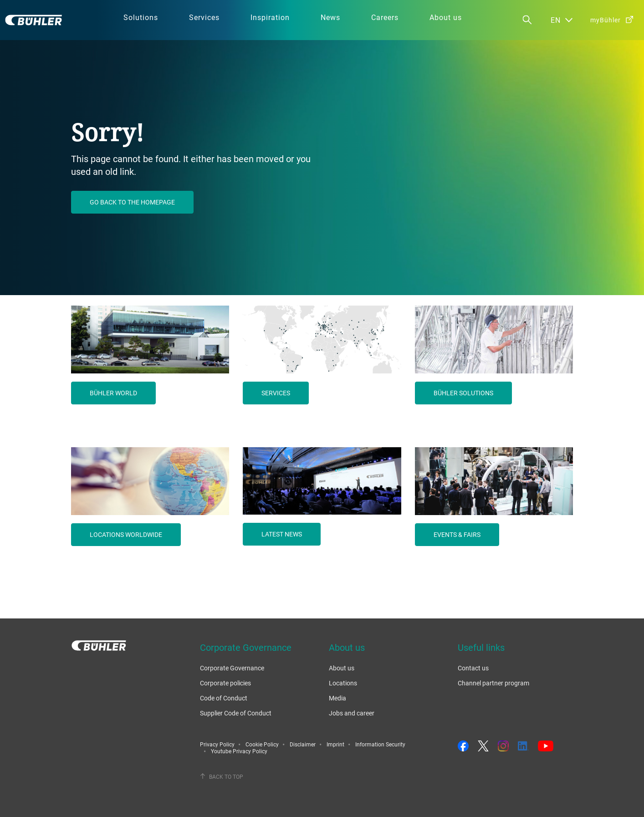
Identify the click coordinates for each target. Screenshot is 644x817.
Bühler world (113, 393)
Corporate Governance (232, 668)
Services (276, 393)
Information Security (380, 744)
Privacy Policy (217, 744)
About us (342, 668)
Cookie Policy (262, 744)
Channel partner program (493, 683)
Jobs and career (352, 713)
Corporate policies (225, 683)
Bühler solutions (463, 393)
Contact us (473, 668)
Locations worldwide (126, 534)
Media (337, 698)
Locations (343, 683)
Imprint (335, 744)
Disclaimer (303, 744)
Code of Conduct (224, 698)
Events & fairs (457, 534)
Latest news (282, 534)
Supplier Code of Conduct (236, 713)
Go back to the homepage (132, 202)
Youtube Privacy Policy (239, 751)
